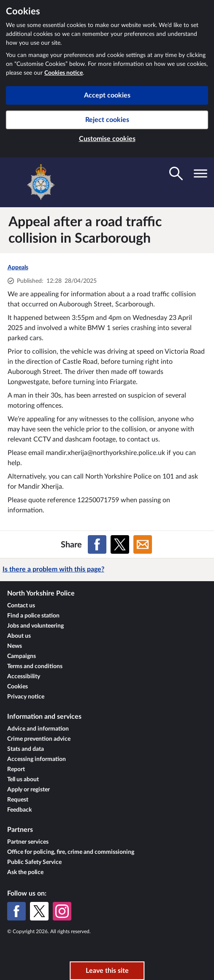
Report (16, 769)
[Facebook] (16, 911)
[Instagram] (62, 911)
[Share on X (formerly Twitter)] (120, 544)
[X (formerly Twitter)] (39, 911)
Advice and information (38, 729)
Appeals (18, 268)
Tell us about (23, 780)
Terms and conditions (35, 666)
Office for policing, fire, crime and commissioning (71, 852)
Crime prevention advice (39, 739)
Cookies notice (64, 73)
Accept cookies (107, 95)
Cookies (18, 687)
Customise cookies (107, 139)
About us (19, 636)
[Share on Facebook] (97, 544)
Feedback (19, 810)
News (15, 646)
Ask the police (25, 872)
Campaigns (22, 656)
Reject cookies (107, 120)
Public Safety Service (34, 862)
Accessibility (24, 677)
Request (18, 800)
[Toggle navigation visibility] (200, 173)
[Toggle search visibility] (176, 173)
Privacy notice (26, 697)
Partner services (28, 842)
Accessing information (37, 759)
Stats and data (26, 749)
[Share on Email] (143, 544)
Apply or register (28, 790)
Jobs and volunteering (35, 626)
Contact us (21, 606)
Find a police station (33, 616)
